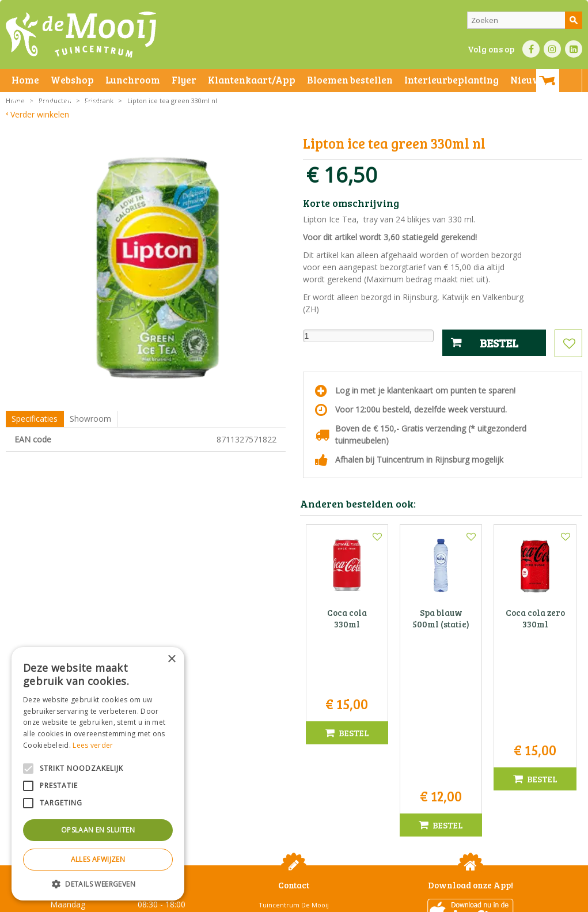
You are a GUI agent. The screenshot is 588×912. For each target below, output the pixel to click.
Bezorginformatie (260, 900)
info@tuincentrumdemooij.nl (297, 799)
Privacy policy (373, 900)
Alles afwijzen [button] (98, 859)
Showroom (90, 419)
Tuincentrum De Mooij (294, 750)
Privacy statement (198, 900)
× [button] (171, 659)
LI (574, 49)
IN (552, 49)
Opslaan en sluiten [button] (98, 830)
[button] (98, 883)
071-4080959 (298, 787)
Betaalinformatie (320, 900)
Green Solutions (402, 900)
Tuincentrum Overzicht (471, 900)
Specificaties (35, 419)
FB (531, 49)
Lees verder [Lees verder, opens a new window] (93, 745)
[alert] (98, 774)
